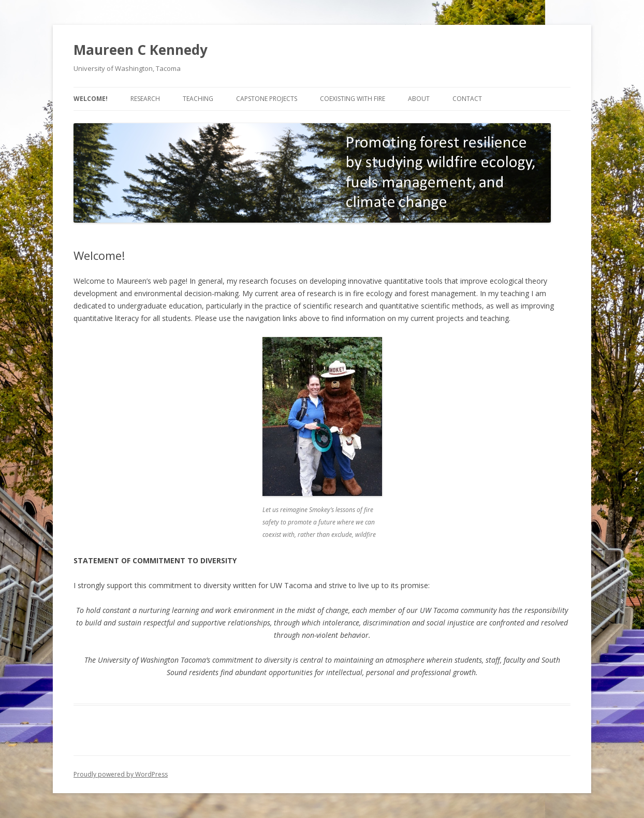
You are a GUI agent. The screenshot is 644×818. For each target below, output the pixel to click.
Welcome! (91, 99)
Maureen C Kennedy (141, 50)
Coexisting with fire (353, 99)
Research (145, 99)
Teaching (198, 99)
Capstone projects (267, 99)
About (419, 99)
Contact (467, 99)
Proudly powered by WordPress (121, 774)
